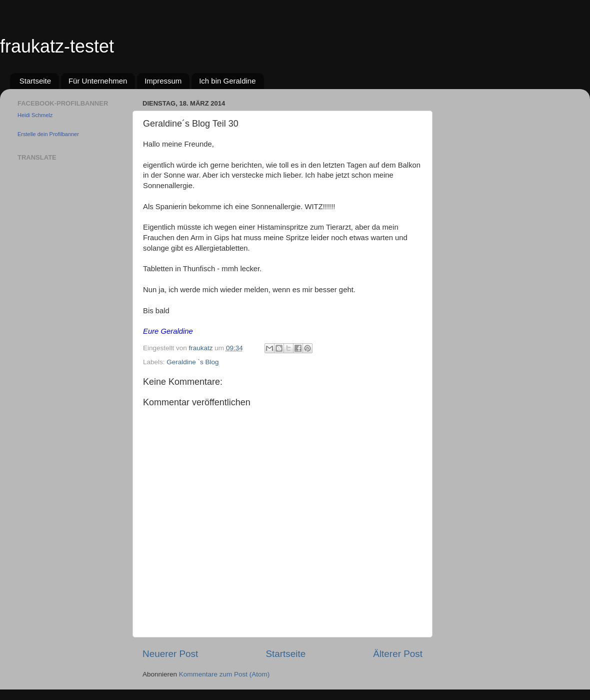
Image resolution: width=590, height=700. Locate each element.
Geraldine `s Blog (192, 362)
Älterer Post (398, 654)
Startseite (35, 81)
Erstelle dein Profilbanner (48, 134)
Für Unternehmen (98, 81)
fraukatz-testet (57, 46)
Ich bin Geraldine (227, 81)
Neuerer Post (170, 654)
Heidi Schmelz (35, 115)
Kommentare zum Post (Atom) (224, 674)
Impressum (163, 81)
